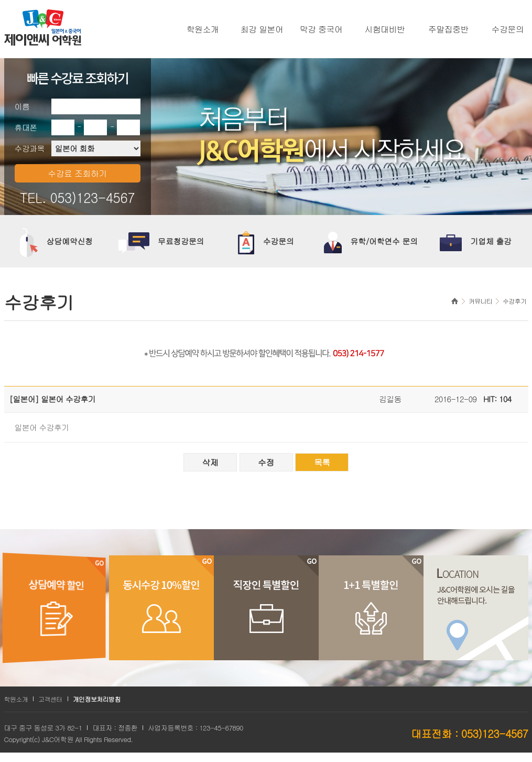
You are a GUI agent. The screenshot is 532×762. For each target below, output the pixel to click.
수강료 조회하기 (77, 173)
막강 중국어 (321, 29)
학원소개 (203, 29)
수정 (266, 462)
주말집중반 (448, 29)
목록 (322, 462)
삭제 (210, 462)
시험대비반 (385, 29)
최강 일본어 (262, 29)
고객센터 (50, 699)
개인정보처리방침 (97, 699)
